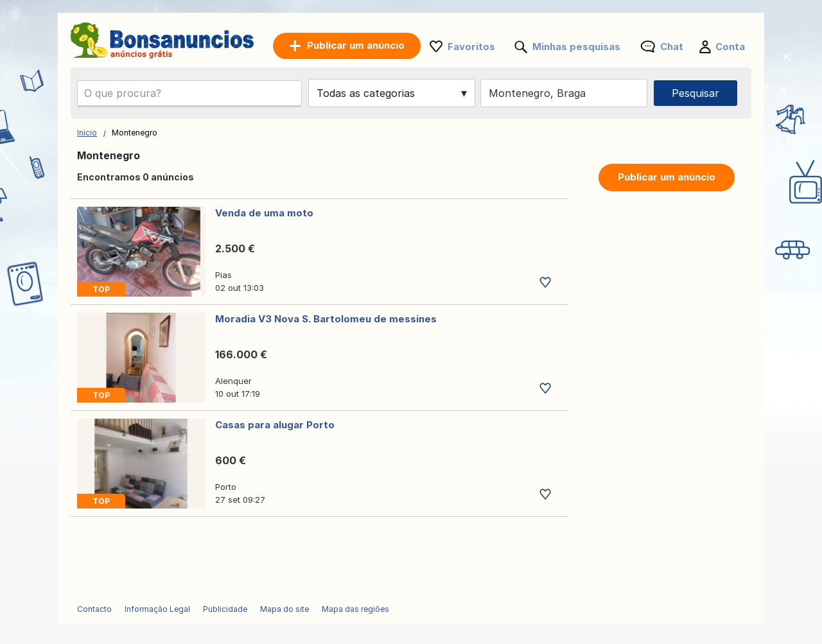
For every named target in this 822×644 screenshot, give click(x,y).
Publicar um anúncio (667, 177)
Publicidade (225, 609)
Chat (672, 47)
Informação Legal (157, 609)
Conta (730, 47)
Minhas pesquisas (576, 47)
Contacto (94, 609)
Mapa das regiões (355, 609)
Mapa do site (284, 609)
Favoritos (471, 47)
